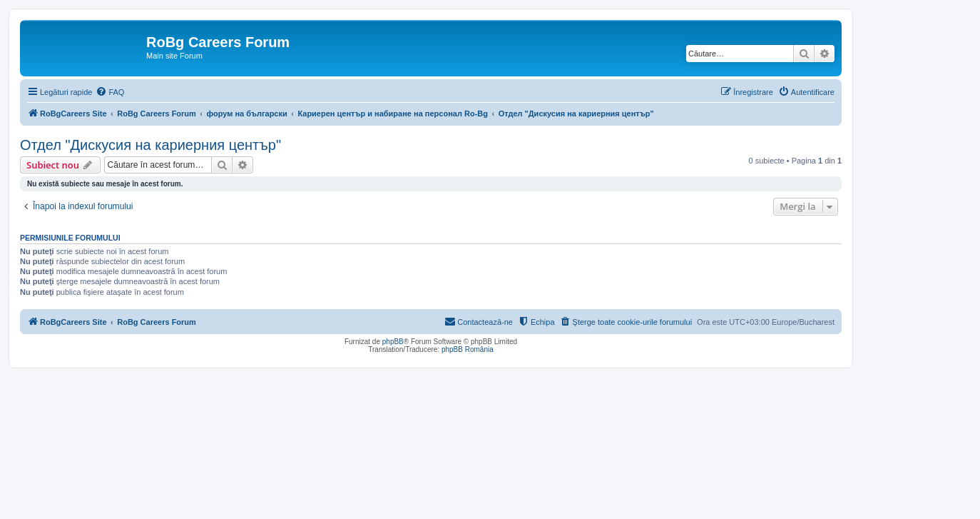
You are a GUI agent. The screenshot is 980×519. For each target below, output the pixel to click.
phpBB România (468, 349)
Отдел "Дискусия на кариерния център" (150, 145)
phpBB (393, 342)
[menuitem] (110, 92)
